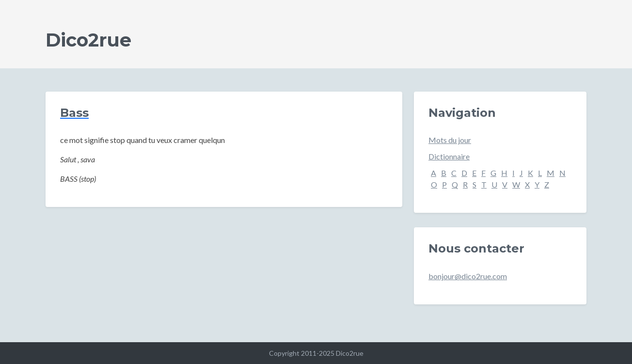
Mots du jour (450, 140)
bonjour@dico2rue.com (468, 276)
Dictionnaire (449, 156)
